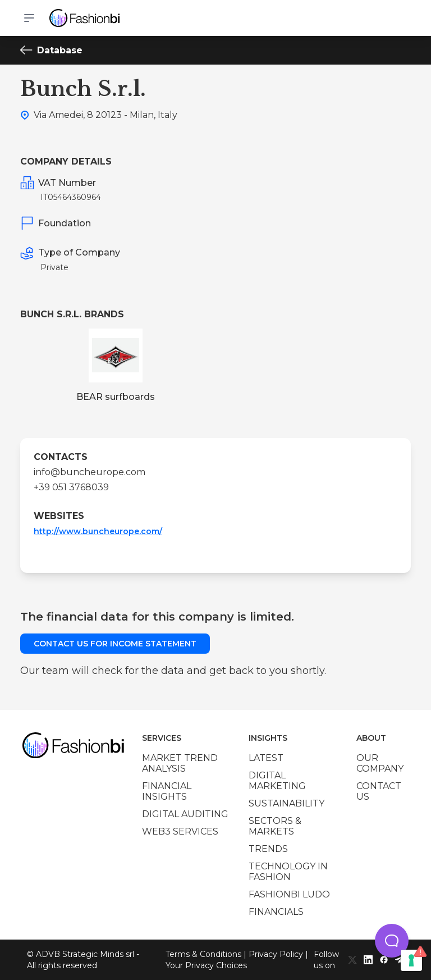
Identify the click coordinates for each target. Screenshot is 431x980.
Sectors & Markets (275, 826)
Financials (276, 912)
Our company (380, 763)
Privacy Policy (276, 954)
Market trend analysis (180, 763)
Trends (268, 849)
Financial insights (167, 791)
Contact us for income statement (115, 644)
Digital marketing (277, 781)
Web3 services (180, 831)
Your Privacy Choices (206, 965)
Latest (266, 758)
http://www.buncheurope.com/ (98, 531)
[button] (392, 941)
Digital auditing (185, 814)
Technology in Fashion (288, 872)
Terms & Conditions (203, 954)
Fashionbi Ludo (289, 894)
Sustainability (286, 803)
